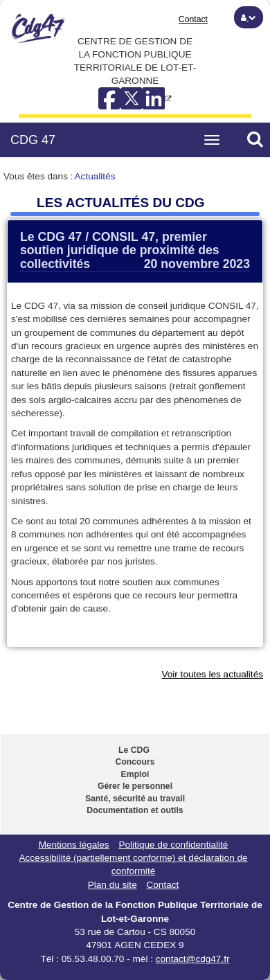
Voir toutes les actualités (212, 674)
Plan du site (112, 885)
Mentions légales (74, 845)
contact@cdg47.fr (193, 959)
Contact (193, 19)
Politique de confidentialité (173, 845)
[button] (249, 17)
